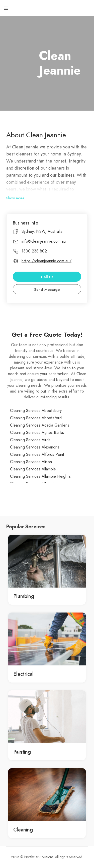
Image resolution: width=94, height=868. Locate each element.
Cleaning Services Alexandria (35, 447)
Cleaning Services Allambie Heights (40, 476)
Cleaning (23, 830)
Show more (15, 198)
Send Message (47, 290)
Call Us (47, 277)
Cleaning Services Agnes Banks (37, 433)
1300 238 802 (34, 251)
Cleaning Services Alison (31, 462)
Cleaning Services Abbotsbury (36, 411)
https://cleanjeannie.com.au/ (46, 261)
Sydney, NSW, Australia (42, 232)
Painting (22, 752)
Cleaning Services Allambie (33, 469)
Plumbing (24, 596)
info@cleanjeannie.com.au (44, 241)
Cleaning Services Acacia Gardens (40, 425)
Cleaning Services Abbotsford (36, 418)
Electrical (23, 674)
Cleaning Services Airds (30, 440)
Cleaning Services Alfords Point (37, 455)
